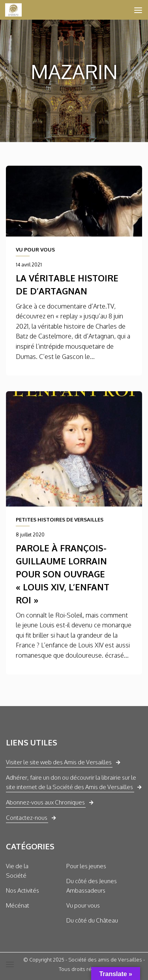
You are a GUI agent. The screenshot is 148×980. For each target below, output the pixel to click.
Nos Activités (22, 890)
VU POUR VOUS (35, 250)
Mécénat (18, 905)
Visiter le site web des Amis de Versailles (59, 762)
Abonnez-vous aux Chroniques (45, 802)
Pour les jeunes (86, 866)
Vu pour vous (83, 905)
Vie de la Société (17, 871)
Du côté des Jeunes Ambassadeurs (92, 886)
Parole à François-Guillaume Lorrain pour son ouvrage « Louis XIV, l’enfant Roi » (63, 574)
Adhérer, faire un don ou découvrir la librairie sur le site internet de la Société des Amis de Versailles (71, 782)
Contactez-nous (27, 818)
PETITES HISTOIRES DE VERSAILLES (60, 520)
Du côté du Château (92, 920)
